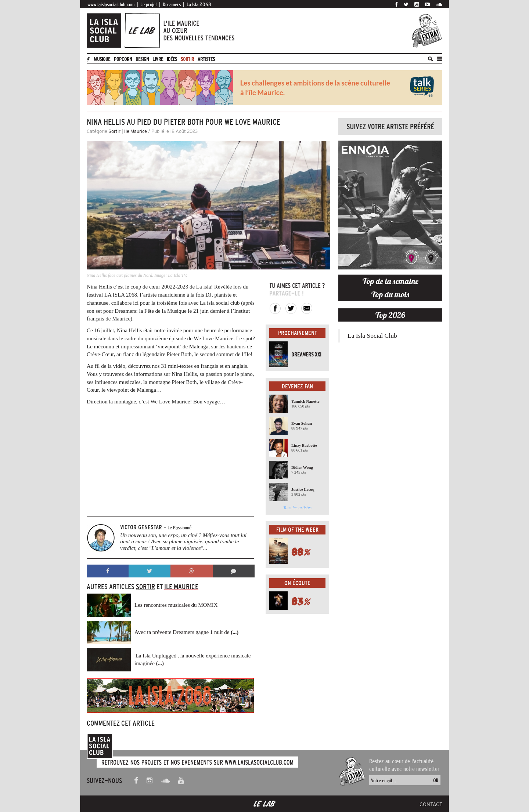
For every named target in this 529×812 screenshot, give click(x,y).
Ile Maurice (136, 131)
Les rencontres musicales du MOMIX (176, 605)
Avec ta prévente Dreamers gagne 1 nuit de (186, 632)
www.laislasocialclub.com (111, 4)
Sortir (187, 59)
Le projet (149, 4)
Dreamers (172, 4)
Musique (102, 59)
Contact (431, 804)
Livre (158, 59)
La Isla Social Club (372, 336)
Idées (172, 59)
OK (436, 780)
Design (142, 59)
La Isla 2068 (199, 4)
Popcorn (123, 59)
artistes (206, 59)
